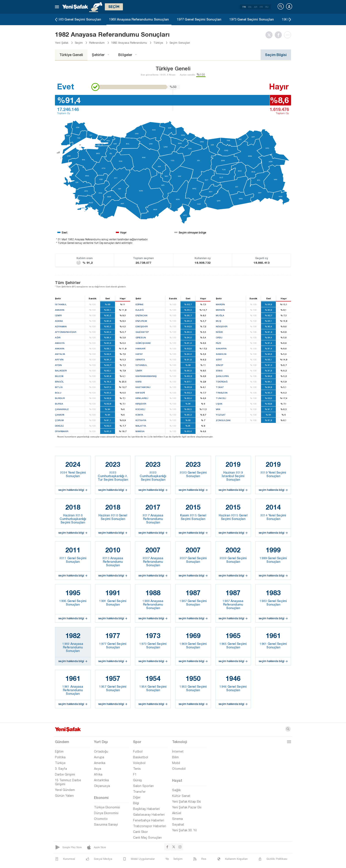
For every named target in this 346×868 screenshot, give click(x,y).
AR (256, 7)
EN (250, 7)
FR (261, 7)
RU (267, 7)
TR (244, 7)
